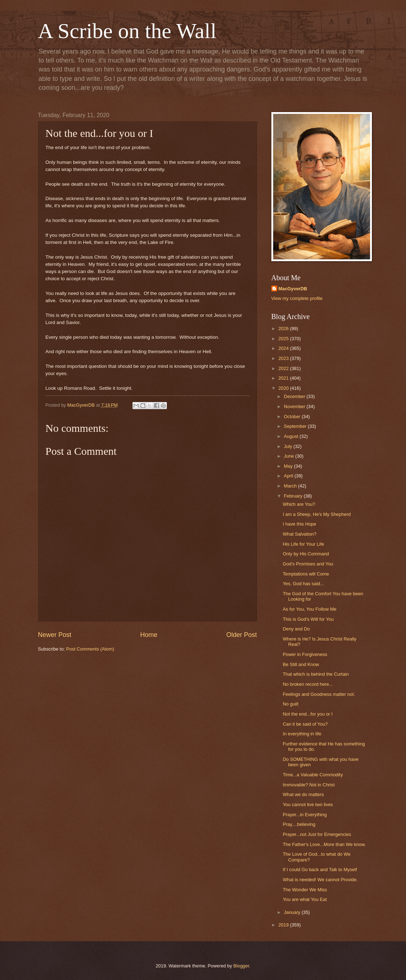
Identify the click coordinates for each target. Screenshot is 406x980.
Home (149, 635)
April (289, 476)
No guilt (291, 704)
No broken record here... (308, 684)
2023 (284, 358)
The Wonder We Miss (305, 890)
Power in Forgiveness (305, 654)
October (293, 417)
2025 (284, 339)
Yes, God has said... (304, 584)
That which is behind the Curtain (316, 674)
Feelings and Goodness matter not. (319, 694)
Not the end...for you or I (308, 714)
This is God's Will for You (308, 619)
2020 (284, 388)
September (296, 426)
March (291, 486)
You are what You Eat (305, 899)
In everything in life (302, 734)
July (289, 446)
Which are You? (299, 504)
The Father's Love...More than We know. (324, 844)
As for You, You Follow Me (310, 609)
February (294, 496)
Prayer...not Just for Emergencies (317, 834)
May (289, 466)
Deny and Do (296, 629)
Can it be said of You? (305, 724)
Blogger (241, 966)
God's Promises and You (308, 564)
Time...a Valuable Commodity (313, 775)
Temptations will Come (306, 574)
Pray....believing (299, 824)
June (290, 456)
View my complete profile (297, 298)
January (293, 912)
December (295, 396)
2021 (284, 378)
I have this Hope (300, 524)
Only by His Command (306, 554)
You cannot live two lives (308, 805)
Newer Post (55, 635)
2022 (284, 368)
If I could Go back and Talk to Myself (320, 870)
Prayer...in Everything (305, 815)
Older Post (241, 635)
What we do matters (304, 794)
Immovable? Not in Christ (309, 785)
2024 (284, 348)
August (292, 436)
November (295, 406)
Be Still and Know (301, 664)
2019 (284, 925)
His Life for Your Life (304, 544)
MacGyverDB (293, 289)
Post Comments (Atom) (90, 649)
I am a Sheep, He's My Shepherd (317, 514)
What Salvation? (300, 534)
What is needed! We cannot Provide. (320, 880)
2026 (284, 329)
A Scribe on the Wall (127, 31)
